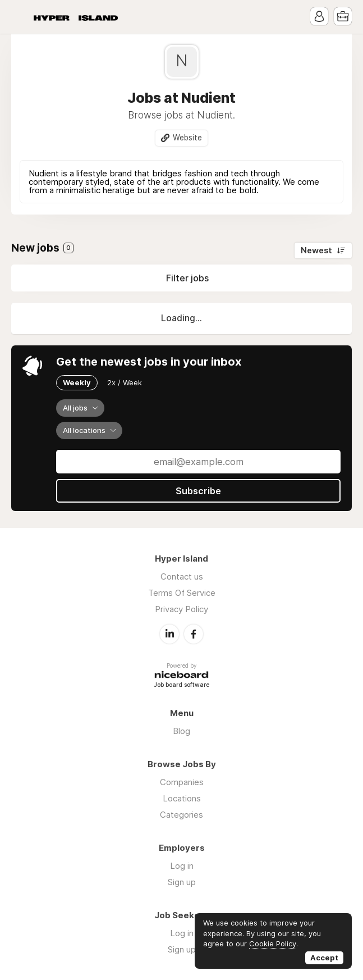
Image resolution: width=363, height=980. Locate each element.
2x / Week (125, 382)
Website (187, 138)
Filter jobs (187, 278)
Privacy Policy (181, 609)
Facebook (194, 634)
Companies (182, 782)
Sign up (182, 882)
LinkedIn (169, 634)
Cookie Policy (273, 943)
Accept (324, 958)
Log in (182, 866)
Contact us (182, 576)
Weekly (77, 382)
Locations (182, 798)
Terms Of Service (182, 593)
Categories (181, 815)
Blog (181, 731)
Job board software (181, 685)
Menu (20, 17)
